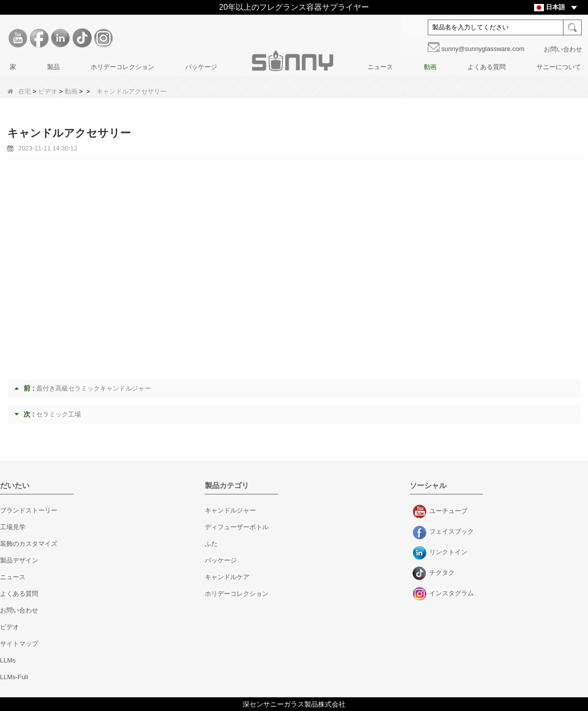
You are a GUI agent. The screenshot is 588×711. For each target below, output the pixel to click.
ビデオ (48, 91)
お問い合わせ (563, 49)
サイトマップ (19, 644)
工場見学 (13, 527)
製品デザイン (19, 560)
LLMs (8, 660)
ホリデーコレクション (122, 67)
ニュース (380, 67)
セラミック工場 (59, 414)
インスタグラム (421, 594)
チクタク (421, 574)
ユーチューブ (421, 512)
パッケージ (201, 67)
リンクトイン (421, 553)
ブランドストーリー (29, 510)
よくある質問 (487, 67)
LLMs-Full (14, 677)
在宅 (19, 91)
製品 (53, 67)
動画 (430, 67)
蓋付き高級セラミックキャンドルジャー (94, 388)
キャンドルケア (227, 577)
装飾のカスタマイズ (29, 544)
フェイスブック (421, 533)
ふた (211, 544)
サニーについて (559, 67)
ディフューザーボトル (237, 527)
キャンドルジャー (230, 510)
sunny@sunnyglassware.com (483, 49)
